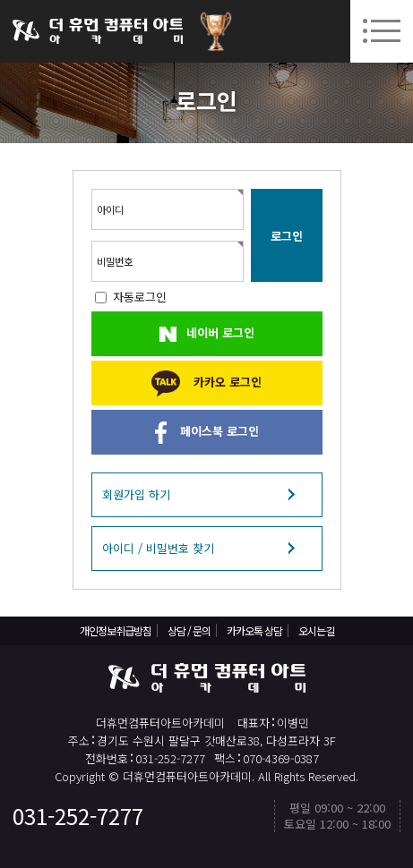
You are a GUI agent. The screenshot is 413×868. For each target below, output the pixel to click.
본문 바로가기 (0, 0)
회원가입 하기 (136, 494)
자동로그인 (140, 297)
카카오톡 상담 (254, 630)
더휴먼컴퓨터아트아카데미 (98, 31)
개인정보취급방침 (116, 630)
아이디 (110, 209)
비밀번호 (115, 261)
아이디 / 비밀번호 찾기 (158, 548)
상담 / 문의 (189, 630)
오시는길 (316, 630)
